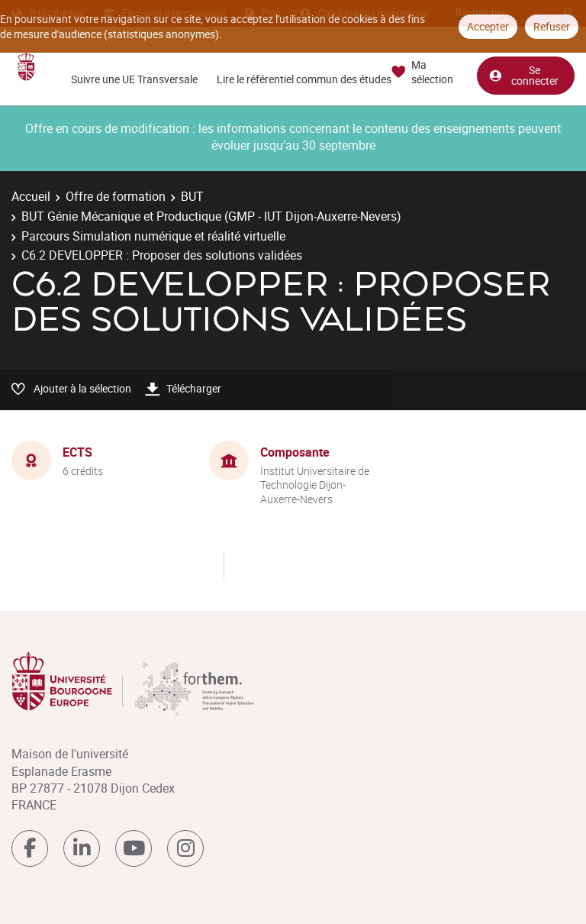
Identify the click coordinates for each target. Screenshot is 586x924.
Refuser (552, 26)
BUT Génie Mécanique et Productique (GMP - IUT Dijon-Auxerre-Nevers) (211, 216)
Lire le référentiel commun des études (304, 79)
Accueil (31, 196)
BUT (192, 196)
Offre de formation (116, 196)
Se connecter (523, 75)
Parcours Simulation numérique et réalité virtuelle (153, 236)
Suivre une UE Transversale (134, 79)
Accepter (488, 26)
